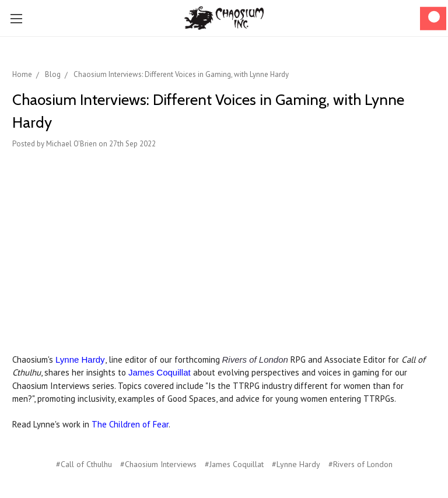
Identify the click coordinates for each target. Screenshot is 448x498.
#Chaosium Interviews (158, 464)
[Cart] (433, 18)
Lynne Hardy (80, 360)
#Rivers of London (360, 464)
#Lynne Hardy (296, 464)
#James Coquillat (234, 464)
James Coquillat (160, 372)
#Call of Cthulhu (84, 464)
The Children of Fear (130, 424)
